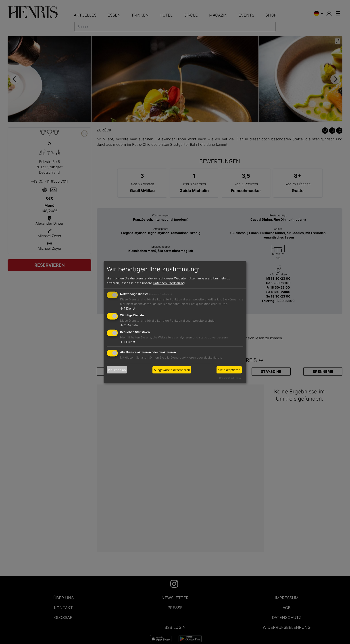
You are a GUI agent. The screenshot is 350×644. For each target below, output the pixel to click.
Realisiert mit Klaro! (230, 378)
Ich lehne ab (117, 370)
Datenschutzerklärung (169, 283)
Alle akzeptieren (229, 370)
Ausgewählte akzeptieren (172, 370)
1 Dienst (128, 308)
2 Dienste (129, 325)
